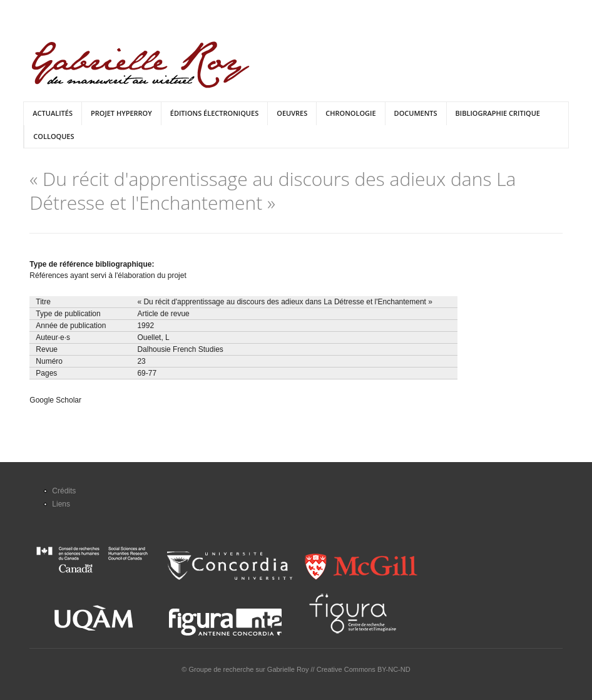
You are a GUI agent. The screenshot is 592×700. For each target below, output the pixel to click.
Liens (61, 504)
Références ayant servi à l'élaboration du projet (108, 275)
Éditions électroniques (214, 113)
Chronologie (350, 113)
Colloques (54, 136)
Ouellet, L (153, 337)
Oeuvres (292, 113)
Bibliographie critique (498, 113)
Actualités (53, 113)
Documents (416, 113)
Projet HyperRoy (121, 113)
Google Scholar (55, 400)
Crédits (64, 491)
